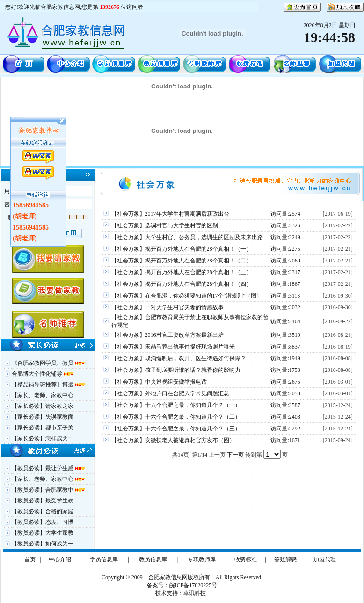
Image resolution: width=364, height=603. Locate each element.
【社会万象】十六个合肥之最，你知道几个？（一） (176, 405)
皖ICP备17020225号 (193, 585)
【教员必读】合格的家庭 (43, 511)
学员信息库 (104, 559)
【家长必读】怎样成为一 (43, 438)
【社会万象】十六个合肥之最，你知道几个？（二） (176, 417)
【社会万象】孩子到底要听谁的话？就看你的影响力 (176, 370)
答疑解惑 (285, 559)
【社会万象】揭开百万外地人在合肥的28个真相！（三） (182, 272)
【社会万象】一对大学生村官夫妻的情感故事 (167, 307)
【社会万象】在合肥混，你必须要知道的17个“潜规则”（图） (187, 296)
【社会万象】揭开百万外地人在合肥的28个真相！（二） (182, 261)
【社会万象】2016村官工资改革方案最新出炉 (167, 335)
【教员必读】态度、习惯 (43, 522)
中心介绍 (60, 559)
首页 (30, 559)
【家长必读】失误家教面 (43, 417)
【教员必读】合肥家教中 (43, 490)
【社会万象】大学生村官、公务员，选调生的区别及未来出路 (187, 237)
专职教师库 (202, 559)
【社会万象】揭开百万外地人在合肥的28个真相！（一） (182, 249)
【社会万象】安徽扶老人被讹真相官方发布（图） (173, 440)
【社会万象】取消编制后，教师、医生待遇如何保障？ (179, 358)
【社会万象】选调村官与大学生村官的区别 (165, 225)
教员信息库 (153, 559)
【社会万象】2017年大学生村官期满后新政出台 (170, 214)
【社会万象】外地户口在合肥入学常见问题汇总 (170, 393)
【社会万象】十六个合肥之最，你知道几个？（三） (176, 429)
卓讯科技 (195, 593)
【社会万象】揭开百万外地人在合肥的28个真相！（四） (182, 284)
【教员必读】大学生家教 (43, 533)
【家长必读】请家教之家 (43, 406)
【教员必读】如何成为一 (43, 544)
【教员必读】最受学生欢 (43, 501)
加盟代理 (325, 559)
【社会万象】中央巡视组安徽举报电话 (159, 382)
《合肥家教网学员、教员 (43, 363)
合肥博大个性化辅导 (38, 374)
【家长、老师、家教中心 (43, 395)
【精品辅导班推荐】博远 (43, 385)
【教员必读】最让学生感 (43, 468)
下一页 (235, 455)
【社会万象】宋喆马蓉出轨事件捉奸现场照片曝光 (173, 347)
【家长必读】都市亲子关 (43, 428)
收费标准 (246, 559)
